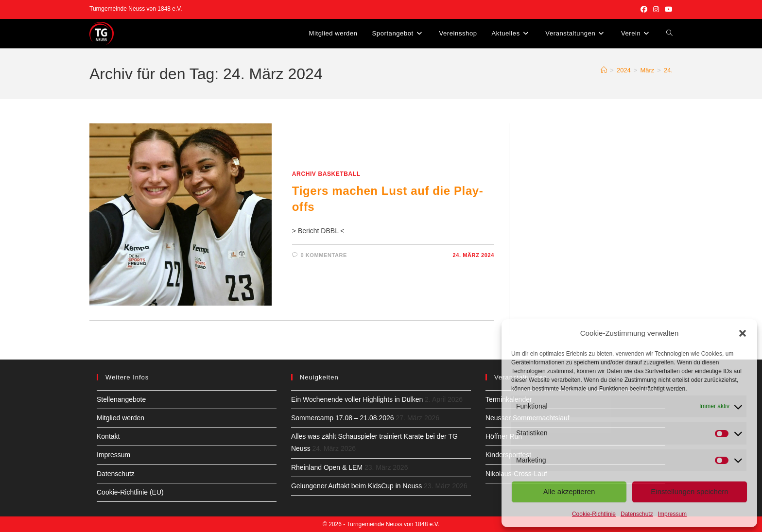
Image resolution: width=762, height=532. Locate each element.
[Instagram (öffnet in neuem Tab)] (656, 9)
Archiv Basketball (326, 174)
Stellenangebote (121, 399)
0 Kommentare (324, 255)
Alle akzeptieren (569, 491)
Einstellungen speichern (689, 491)
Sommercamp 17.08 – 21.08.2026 (343, 418)
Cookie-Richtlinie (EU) (130, 492)
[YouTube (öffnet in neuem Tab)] (667, 9)
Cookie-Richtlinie (594, 514)
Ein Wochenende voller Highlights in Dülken (357, 399)
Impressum (672, 514)
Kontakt (108, 436)
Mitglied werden (121, 418)
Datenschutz (637, 514)
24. (668, 70)
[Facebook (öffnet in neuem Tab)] (644, 9)
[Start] (604, 70)
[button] (743, 333)
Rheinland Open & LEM (327, 467)
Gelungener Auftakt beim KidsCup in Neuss (356, 486)
